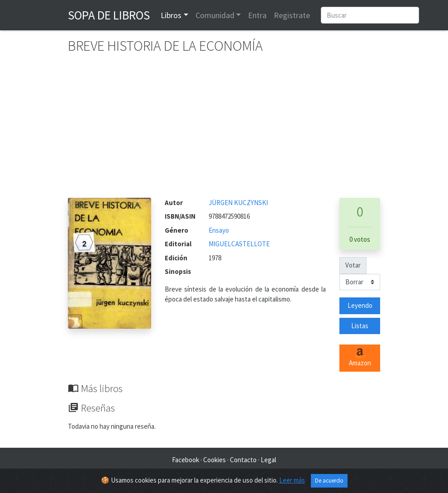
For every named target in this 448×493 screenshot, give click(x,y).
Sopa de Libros (109, 15)
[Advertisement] (224, 130)
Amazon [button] (360, 358)
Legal (268, 460)
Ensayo (219, 230)
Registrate (292, 15)
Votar (353, 265)
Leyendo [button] (360, 305)
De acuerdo (329, 481)
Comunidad (215, 15)
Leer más (292, 480)
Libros (171, 15)
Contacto (243, 460)
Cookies (214, 460)
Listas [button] (360, 326)
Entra (257, 15)
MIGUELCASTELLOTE (239, 244)
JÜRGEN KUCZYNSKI (238, 203)
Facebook (186, 460)
